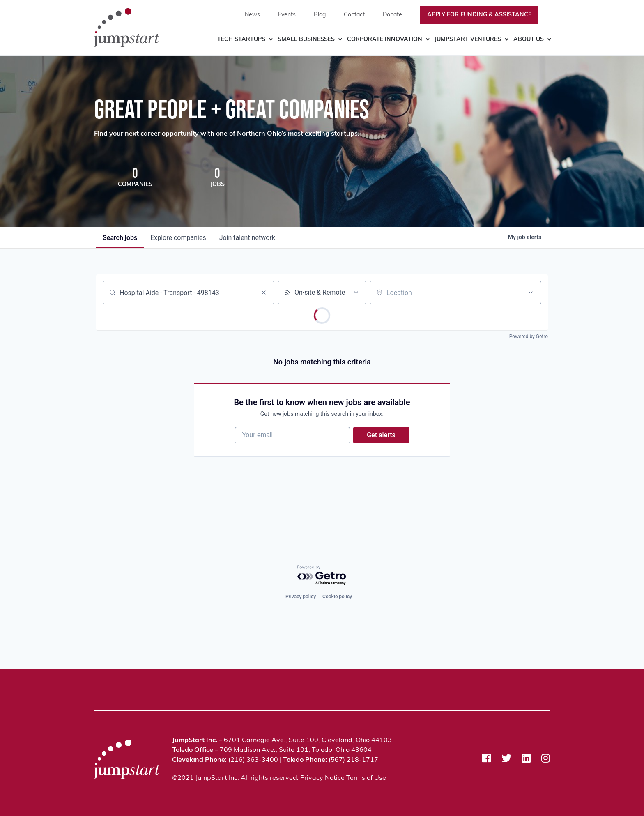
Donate (392, 15)
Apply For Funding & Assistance (479, 15)
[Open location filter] (531, 293)
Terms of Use (366, 778)
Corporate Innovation (385, 40)
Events (287, 15)
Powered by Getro (529, 337)
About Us (529, 40)
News (252, 15)
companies (178, 238)
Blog (320, 15)
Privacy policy (301, 597)
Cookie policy (337, 597)
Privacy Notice (322, 778)
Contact (354, 15)
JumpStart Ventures (468, 40)
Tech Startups (241, 40)
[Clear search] (264, 293)
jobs (120, 238)
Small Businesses (306, 40)
